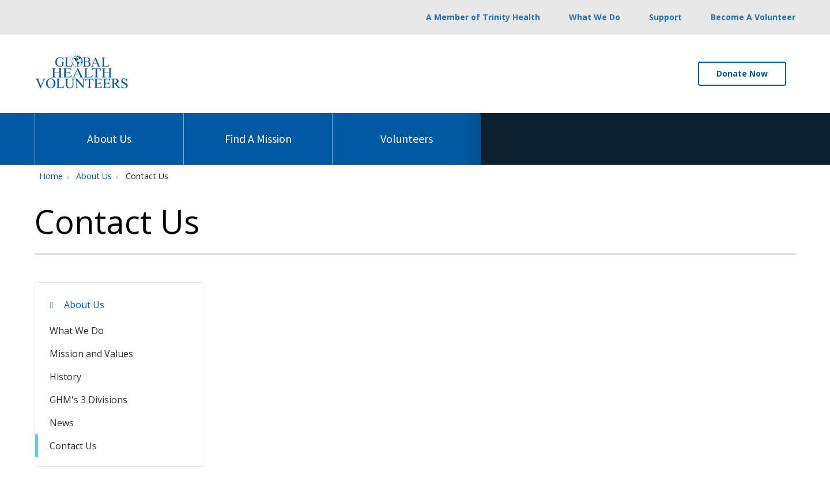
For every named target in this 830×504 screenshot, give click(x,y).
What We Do (595, 17)
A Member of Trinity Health (483, 17)
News (62, 423)
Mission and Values (91, 354)
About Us (109, 129)
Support (665, 17)
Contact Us (73, 446)
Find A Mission (258, 129)
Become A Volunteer (753, 17)
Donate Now (742, 73)
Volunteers (407, 129)
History (65, 377)
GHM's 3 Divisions (88, 400)
